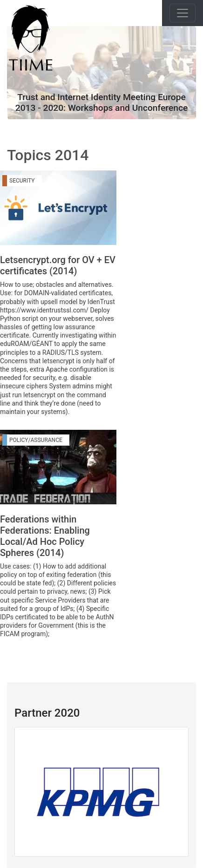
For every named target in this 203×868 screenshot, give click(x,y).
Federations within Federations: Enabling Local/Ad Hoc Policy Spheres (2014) (45, 536)
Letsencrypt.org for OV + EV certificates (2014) (58, 265)
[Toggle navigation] (183, 13)
